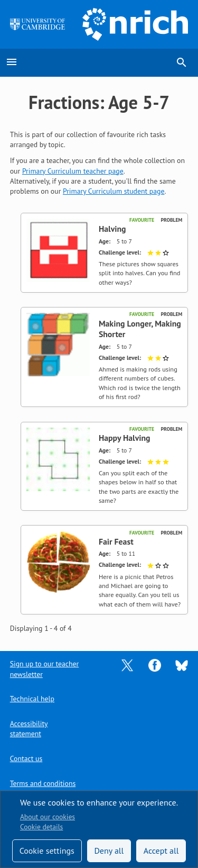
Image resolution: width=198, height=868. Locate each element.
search (182, 62)
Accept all (161, 851)
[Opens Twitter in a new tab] (127, 665)
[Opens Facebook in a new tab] (155, 665)
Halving (112, 229)
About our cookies (48, 817)
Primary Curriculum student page (114, 191)
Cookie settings (47, 851)
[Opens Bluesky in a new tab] (182, 665)
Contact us (26, 758)
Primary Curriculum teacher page (73, 171)
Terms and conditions (43, 783)
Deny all (109, 851)
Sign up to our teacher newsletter (44, 669)
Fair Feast (116, 541)
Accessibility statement (29, 729)
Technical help (32, 699)
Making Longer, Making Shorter (140, 329)
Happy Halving (125, 438)
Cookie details (41, 827)
